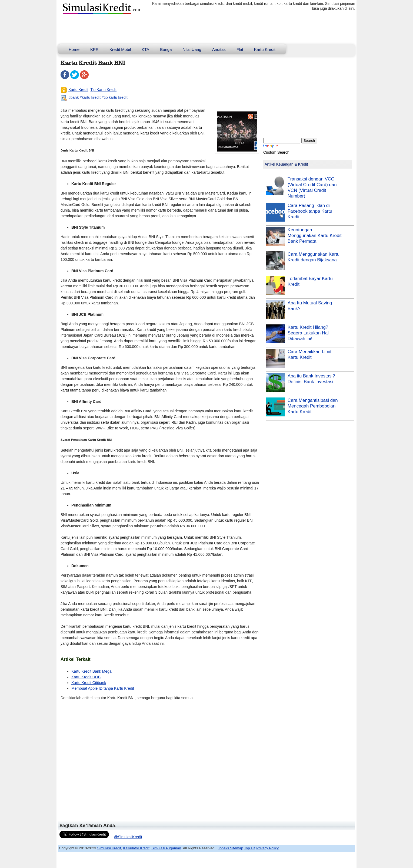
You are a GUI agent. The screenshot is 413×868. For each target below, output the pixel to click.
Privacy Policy (267, 848)
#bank (74, 97)
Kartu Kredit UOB (86, 677)
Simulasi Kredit (109, 848)
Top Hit (250, 848)
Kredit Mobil (120, 49)
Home (74, 49)
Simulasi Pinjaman (166, 848)
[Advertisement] (159, 763)
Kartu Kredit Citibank (89, 683)
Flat (240, 49)
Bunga (166, 49)
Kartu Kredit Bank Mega (91, 671)
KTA (145, 49)
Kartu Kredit (265, 49)
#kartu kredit (90, 97)
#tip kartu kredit (115, 97)
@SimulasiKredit (128, 837)
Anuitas (219, 49)
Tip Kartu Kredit (103, 90)
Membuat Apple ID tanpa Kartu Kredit (103, 688)
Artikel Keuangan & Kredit (286, 164)
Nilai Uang (192, 49)
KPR (94, 49)
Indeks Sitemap (231, 848)
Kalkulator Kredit (136, 848)
